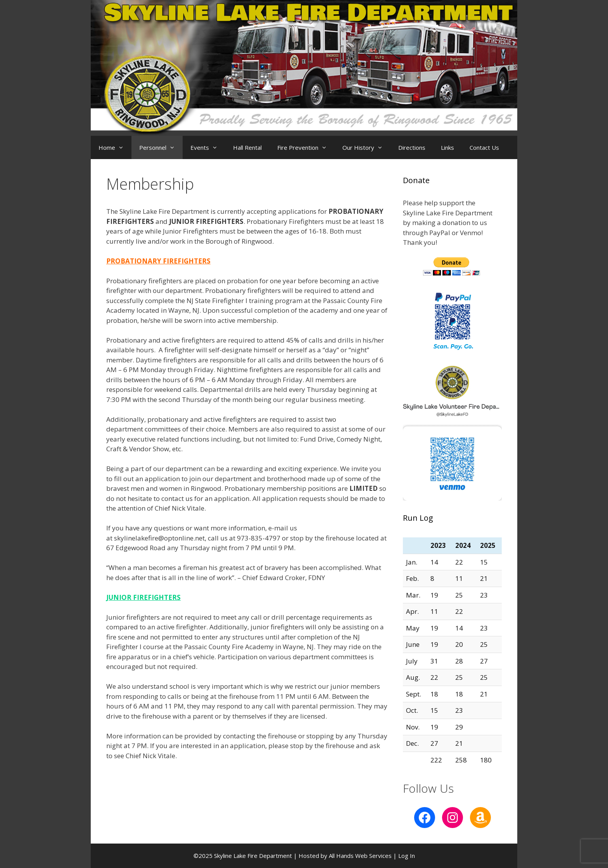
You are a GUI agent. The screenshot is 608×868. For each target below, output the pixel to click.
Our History (366, 147)
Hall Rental (247, 147)
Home (115, 147)
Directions (412, 147)
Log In (407, 856)
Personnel (161, 147)
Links (447, 147)
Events (208, 147)
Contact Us (484, 147)
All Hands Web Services (360, 856)
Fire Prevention (306, 147)
